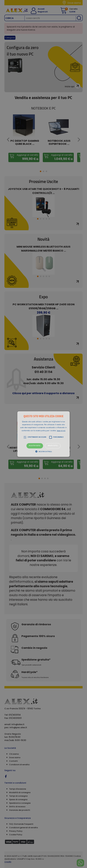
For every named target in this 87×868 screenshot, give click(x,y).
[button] (43, 434)
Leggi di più (61, 431)
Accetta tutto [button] (35, 446)
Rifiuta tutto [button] (53, 446)
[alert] (43, 434)
